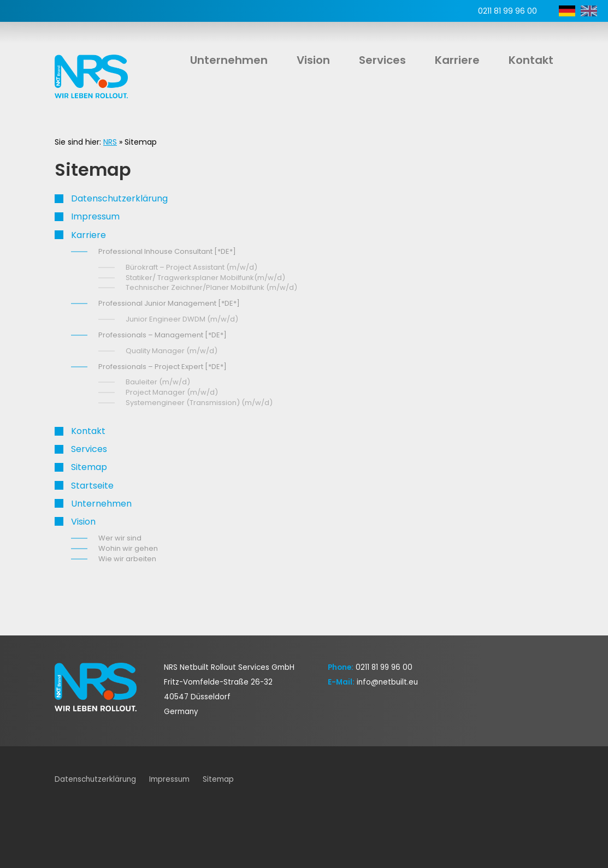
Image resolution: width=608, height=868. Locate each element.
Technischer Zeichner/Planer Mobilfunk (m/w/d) (211, 287)
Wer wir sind (120, 538)
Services (382, 60)
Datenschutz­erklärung (119, 198)
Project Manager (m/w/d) (172, 392)
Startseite (92, 486)
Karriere (457, 60)
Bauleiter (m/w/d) (158, 382)
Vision (313, 60)
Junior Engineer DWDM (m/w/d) (182, 319)
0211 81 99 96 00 (384, 667)
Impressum (95, 216)
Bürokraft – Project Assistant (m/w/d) (191, 267)
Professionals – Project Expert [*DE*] (163, 367)
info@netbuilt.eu (387, 682)
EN (589, 11)
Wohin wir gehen (128, 548)
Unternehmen (229, 60)
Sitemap (89, 467)
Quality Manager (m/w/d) (172, 351)
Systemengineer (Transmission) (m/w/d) (199, 403)
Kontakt (531, 60)
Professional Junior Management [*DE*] (169, 303)
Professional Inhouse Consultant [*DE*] (167, 251)
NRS (110, 142)
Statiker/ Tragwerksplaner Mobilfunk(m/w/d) (205, 278)
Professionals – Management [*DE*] (163, 335)
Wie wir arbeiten (127, 559)
